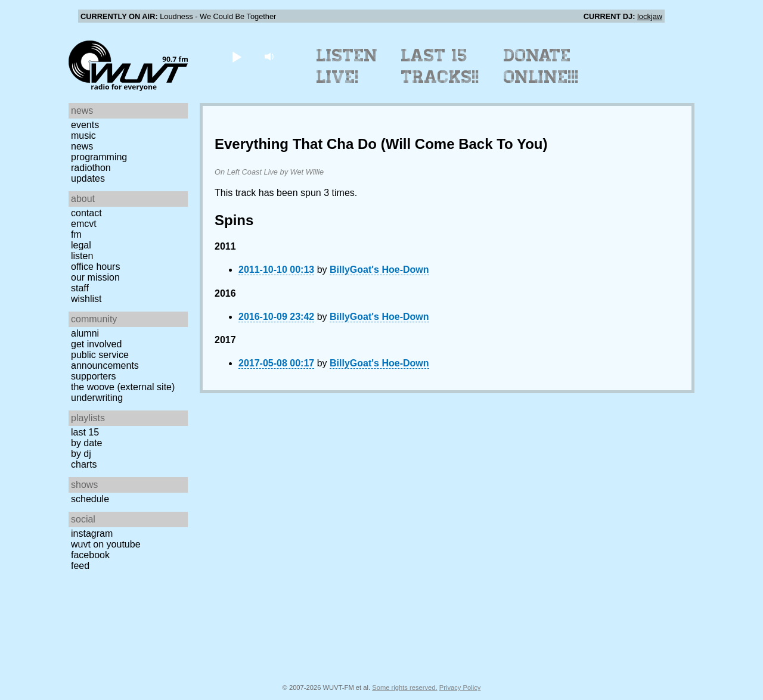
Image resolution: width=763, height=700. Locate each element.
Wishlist (86, 299)
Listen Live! (347, 66)
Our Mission (95, 277)
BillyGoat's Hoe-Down (379, 270)
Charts (84, 464)
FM (76, 234)
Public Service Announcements (105, 360)
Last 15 (85, 432)
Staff (80, 288)
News (82, 146)
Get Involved (96, 344)
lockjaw (650, 16)
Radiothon (91, 168)
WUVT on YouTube (106, 544)
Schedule (90, 499)
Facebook (90, 555)
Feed (80, 566)
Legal (81, 245)
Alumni (85, 333)
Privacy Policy (460, 687)
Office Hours (95, 267)
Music (83, 136)
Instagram (92, 533)
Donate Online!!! (541, 66)
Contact (86, 213)
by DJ (81, 454)
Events (85, 125)
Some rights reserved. (404, 687)
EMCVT (84, 224)
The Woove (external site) (123, 387)
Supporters (94, 376)
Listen (82, 256)
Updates (88, 178)
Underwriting (97, 398)
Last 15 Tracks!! (440, 66)
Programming (99, 157)
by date (86, 443)
